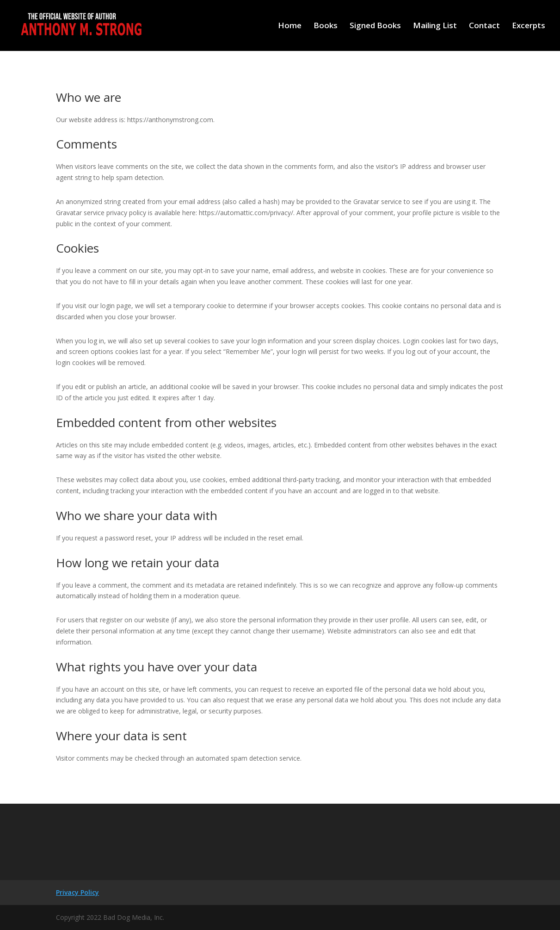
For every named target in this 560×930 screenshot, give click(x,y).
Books (326, 26)
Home (290, 26)
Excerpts (529, 26)
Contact (484, 26)
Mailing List (435, 26)
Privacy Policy (77, 892)
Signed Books (375, 26)
